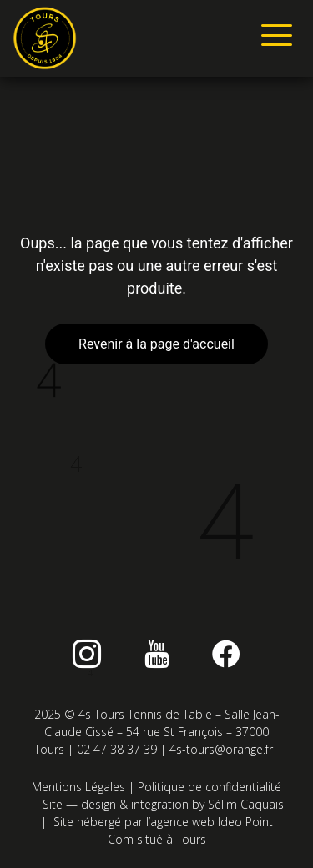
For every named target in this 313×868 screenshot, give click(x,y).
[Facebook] (226, 654)
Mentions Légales (78, 787)
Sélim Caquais (246, 804)
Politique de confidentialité (210, 787)
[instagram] (87, 654)
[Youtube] (157, 654)
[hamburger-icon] (273, 38)
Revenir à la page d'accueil (156, 344)
